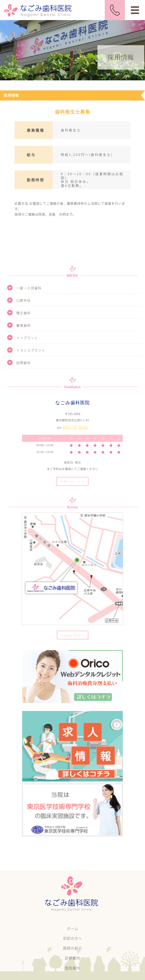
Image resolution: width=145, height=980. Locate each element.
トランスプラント (31, 350)
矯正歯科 (24, 313)
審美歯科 (24, 325)
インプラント (27, 338)
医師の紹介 (73, 948)
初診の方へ (73, 938)
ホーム (72, 928)
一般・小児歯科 (29, 288)
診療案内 (72, 958)
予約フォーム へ (72, 481)
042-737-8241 (76, 427)
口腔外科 (24, 300)
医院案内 (72, 968)
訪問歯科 (24, 363)
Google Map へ (73, 635)
